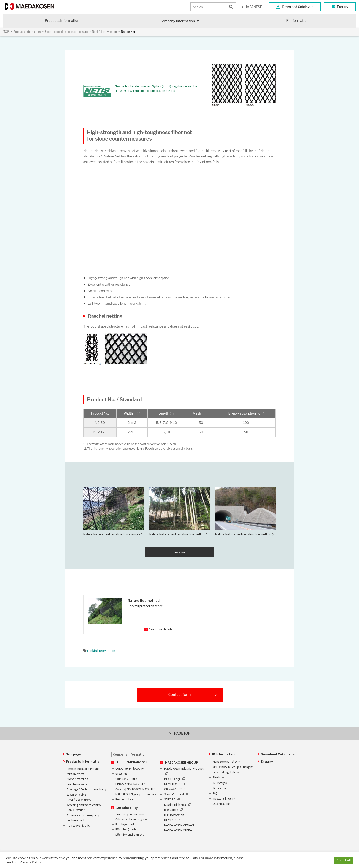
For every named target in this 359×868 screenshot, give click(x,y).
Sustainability (127, 808)
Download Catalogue (298, 7)
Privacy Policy (30, 862)
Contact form (179, 695)
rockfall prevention (101, 651)
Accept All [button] (344, 860)
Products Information (62, 21)
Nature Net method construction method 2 (179, 511)
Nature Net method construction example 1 (114, 511)
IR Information (297, 21)
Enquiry (343, 7)
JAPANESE (254, 7)
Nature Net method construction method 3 (245, 511)
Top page (74, 754)
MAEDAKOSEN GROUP (182, 762)
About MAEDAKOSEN (132, 762)
